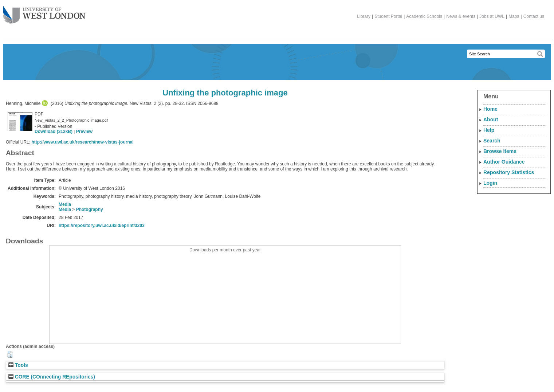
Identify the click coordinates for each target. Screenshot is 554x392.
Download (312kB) (54, 132)
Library (364, 16)
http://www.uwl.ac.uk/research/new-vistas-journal (82, 142)
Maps (514, 16)
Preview (84, 132)
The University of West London (44, 12)
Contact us (534, 16)
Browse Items (500, 151)
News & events (461, 16)
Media (65, 204)
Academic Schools (424, 16)
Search (492, 141)
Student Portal (388, 16)
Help (489, 130)
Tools (18, 365)
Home (490, 109)
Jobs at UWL (492, 16)
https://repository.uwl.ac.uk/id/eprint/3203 (102, 226)
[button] (10, 354)
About (491, 119)
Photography (90, 209)
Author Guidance (504, 162)
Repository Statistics (509, 172)
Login (490, 183)
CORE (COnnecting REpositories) (52, 377)
